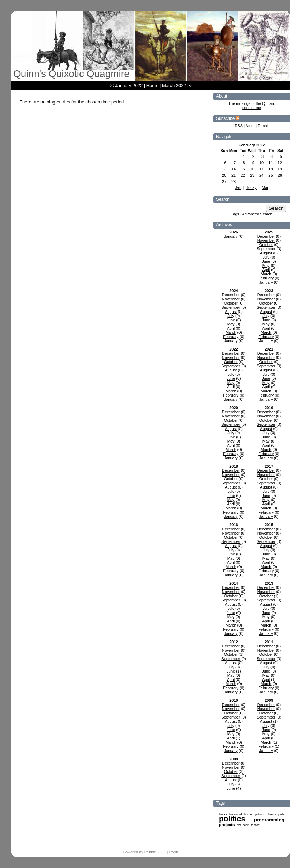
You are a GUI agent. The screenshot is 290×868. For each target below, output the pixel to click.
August (266, 253)
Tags (235, 214)
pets (281, 814)
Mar (265, 187)
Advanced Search (257, 214)
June (266, 261)
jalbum (260, 814)
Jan (238, 187)
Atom (250, 126)
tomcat (256, 825)
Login (174, 852)
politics (232, 819)
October (266, 245)
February (266, 278)
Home (152, 86)
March (266, 274)
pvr (239, 825)
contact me (252, 108)
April (266, 270)
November (266, 240)
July (266, 257)
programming (269, 820)
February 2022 (252, 145)
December (266, 236)
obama (272, 814)
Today (251, 187)
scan (246, 825)
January (231, 236)
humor (249, 814)
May (266, 266)
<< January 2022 (126, 86)
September (266, 249)
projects (227, 825)
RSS (239, 126)
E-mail (263, 126)
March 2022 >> (177, 86)
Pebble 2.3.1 (155, 852)
